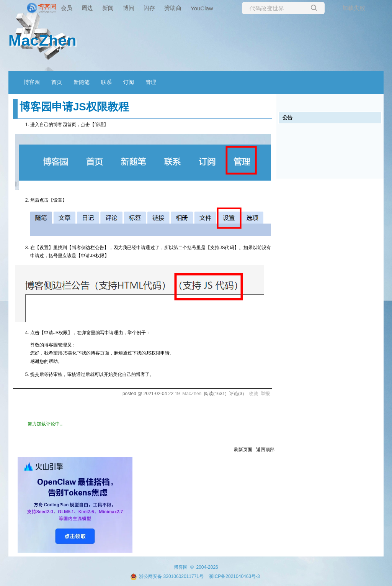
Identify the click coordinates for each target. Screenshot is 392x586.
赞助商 (173, 8)
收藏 (253, 394)
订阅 (129, 82)
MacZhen (43, 40)
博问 (129, 8)
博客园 (32, 82)
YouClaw (202, 8)
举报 (265, 394)
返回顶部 (265, 450)
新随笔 (82, 82)
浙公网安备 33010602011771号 (167, 576)
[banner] (31, 8)
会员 (67, 8)
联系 (106, 82)
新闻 (108, 8)
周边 (87, 8)
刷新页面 (243, 450)
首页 (57, 82)
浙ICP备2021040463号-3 (234, 576)
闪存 (149, 8)
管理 (151, 82)
